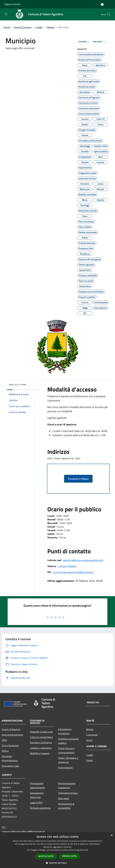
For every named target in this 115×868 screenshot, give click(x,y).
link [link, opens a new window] (86, 850)
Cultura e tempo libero (41, 737)
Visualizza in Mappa (78, 479)
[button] (57, 863)
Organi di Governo (11, 729)
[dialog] (57, 850)
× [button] (112, 835)
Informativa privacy (68, 793)
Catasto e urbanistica (41, 748)
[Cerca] (109, 14)
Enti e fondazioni (10, 745)
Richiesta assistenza (40, 808)
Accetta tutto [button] (46, 856)
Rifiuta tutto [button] (70, 856)
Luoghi (39, 27)
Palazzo (51, 27)
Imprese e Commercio (41, 742)
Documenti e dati (10, 766)
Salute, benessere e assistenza (68, 760)
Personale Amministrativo (10, 758)
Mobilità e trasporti (40, 753)
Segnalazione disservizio (37, 795)
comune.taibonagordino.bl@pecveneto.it (73, 572)
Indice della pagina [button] (18, 385)
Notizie (90, 729)
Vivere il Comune (23, 27)
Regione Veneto (12, 4)
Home (7, 27)
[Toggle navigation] (6, 14)
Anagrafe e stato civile (41, 732)
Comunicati (92, 735)
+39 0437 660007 (67, 566)
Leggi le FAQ (36, 803)
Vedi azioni (100, 42)
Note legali (64, 798)
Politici (5, 751)
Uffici (4, 740)
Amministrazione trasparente (67, 785)
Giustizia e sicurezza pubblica (68, 741)
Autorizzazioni (65, 767)
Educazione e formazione (65, 731)
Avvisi (89, 740)
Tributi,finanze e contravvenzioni (66, 750)
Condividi (84, 42)
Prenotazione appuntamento (37, 785)
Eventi (90, 760)
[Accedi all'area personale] (102, 4)
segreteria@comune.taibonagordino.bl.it (83, 560)
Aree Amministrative (12, 735)
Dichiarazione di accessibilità (66, 806)
